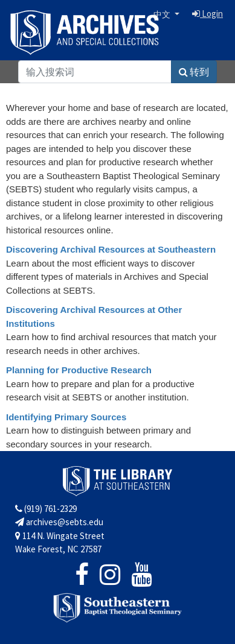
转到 (194, 72)
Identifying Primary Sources (66, 417)
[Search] (95, 72)
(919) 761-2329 (46, 509)
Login (208, 14)
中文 (163, 14)
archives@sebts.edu (59, 522)
